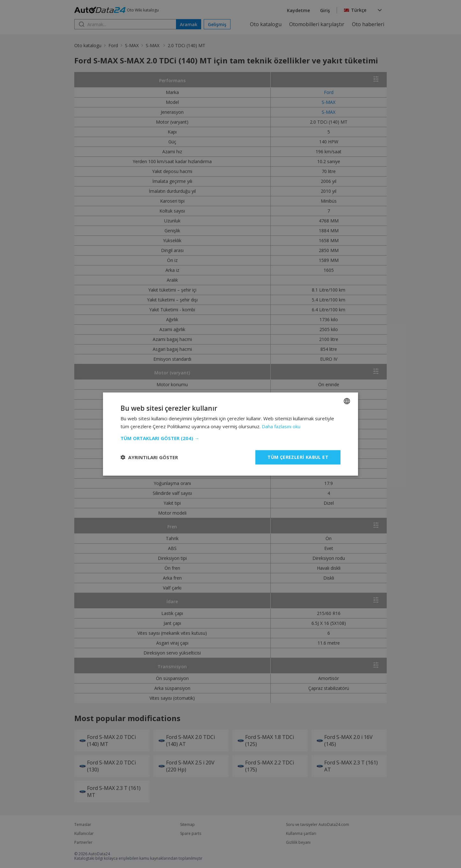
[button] (230, 438)
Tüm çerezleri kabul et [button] (298, 457)
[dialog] (230, 434)
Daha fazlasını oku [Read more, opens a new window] (281, 426)
